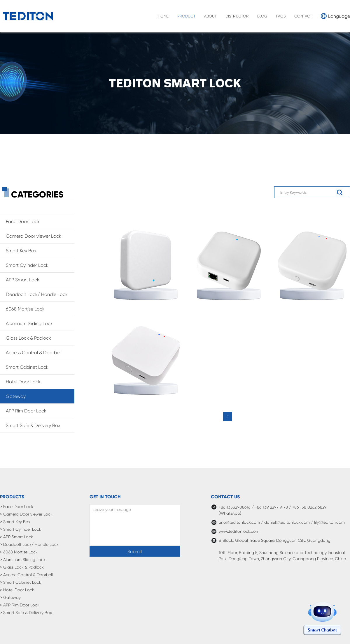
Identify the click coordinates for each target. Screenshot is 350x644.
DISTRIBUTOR (237, 16)
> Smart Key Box (15, 522)
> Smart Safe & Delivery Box (26, 613)
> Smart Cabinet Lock (21, 582)
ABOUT (210, 16)
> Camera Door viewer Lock (26, 514)
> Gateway (10, 597)
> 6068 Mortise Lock (19, 552)
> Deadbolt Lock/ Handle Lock (29, 544)
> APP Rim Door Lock (20, 605)
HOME (163, 16)
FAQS (281, 16)
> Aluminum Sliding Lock (23, 560)
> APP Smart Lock (16, 537)
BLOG (262, 16)
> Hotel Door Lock (17, 590)
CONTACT (303, 16)
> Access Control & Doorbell (26, 575)
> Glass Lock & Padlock (22, 567)
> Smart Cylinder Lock (21, 529)
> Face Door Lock (17, 507)
